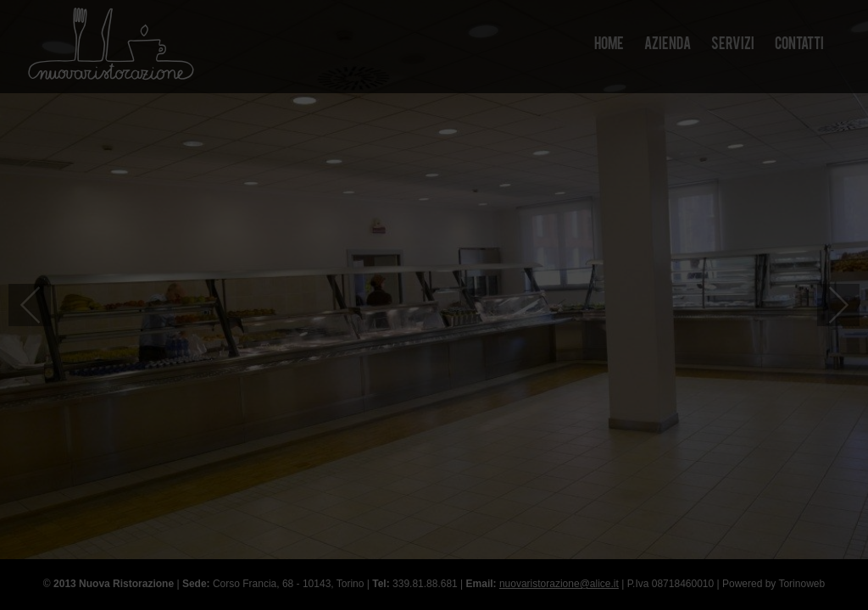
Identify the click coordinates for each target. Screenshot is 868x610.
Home (609, 45)
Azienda (668, 45)
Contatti (799, 45)
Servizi (733, 45)
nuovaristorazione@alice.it (559, 584)
